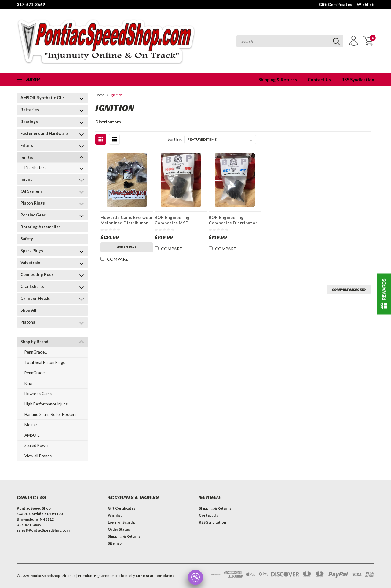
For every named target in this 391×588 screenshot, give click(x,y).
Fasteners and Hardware (44, 133)
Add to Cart (127, 247)
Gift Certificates (335, 4)
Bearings (29, 122)
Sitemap (115, 543)
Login (113, 522)
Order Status (119, 529)
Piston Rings (33, 203)
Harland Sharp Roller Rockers (50, 414)
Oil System (31, 191)
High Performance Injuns (46, 404)
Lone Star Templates (155, 576)
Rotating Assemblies (41, 227)
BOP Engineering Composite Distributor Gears (233, 221)
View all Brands (38, 456)
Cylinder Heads (35, 298)
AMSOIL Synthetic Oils (43, 98)
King (28, 383)
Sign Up (129, 522)
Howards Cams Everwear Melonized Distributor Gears (127, 221)
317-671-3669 (31, 4)
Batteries (30, 110)
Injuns (26, 179)
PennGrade (35, 373)
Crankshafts (32, 286)
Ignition (28, 157)
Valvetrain (30, 263)
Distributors (35, 168)
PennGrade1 (36, 352)
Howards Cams (38, 394)
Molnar (31, 425)
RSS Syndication (358, 80)
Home (100, 95)
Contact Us (319, 80)
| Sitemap (68, 576)
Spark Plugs (32, 251)
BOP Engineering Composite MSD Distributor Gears (174, 221)
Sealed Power (37, 445)
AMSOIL (32, 435)
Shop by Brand (34, 342)
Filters (27, 145)
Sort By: (175, 139)
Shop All (28, 310)
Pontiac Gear (33, 215)
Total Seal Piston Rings (45, 362)
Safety (27, 239)
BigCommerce (106, 576)
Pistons (28, 322)
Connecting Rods (37, 274)
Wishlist (365, 4)
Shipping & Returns (278, 80)
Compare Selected (349, 289)
